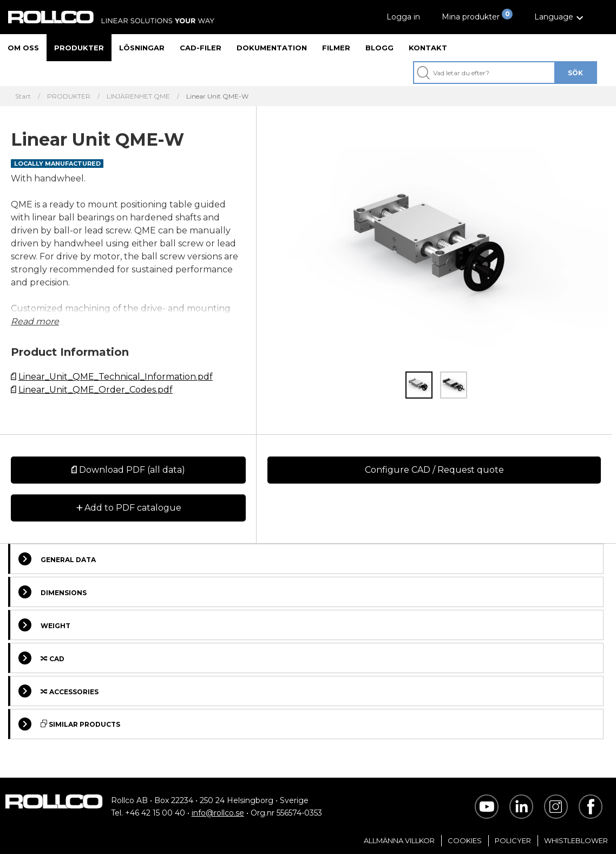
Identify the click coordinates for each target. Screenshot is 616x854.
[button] (560, 17)
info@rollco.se (218, 813)
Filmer (336, 48)
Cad (41, 658)
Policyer (513, 840)
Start (23, 96)
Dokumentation (272, 48)
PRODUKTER (69, 96)
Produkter (79, 48)
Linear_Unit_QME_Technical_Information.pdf (116, 377)
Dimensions (53, 592)
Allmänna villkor (399, 840)
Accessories (58, 691)
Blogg (379, 48)
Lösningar (142, 48)
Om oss (23, 48)
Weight (44, 625)
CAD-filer (201, 48)
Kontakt (428, 48)
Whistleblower (576, 840)
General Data (57, 559)
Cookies (465, 840)
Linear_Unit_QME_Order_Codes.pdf (96, 390)
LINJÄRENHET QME (138, 96)
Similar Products (69, 724)
